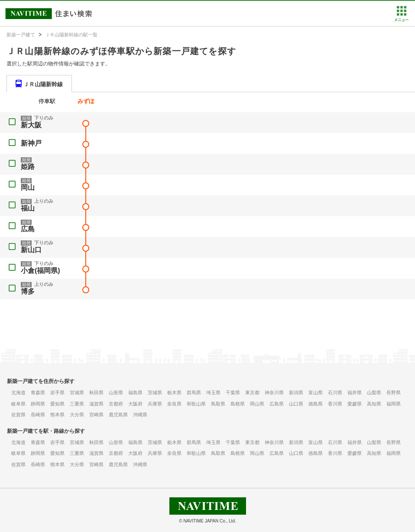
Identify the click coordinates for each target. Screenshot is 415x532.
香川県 (335, 404)
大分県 (77, 415)
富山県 (316, 393)
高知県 (374, 404)
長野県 (394, 393)
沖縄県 (140, 415)
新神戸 (31, 143)
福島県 (135, 393)
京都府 (116, 404)
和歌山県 (196, 404)
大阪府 (135, 404)
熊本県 (57, 415)
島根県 (238, 404)
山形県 (116, 393)
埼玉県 (213, 393)
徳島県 (316, 404)
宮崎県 (96, 415)
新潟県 (296, 393)
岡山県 (257, 404)
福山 (28, 208)
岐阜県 (18, 404)
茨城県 (155, 393)
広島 (28, 229)
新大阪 (31, 125)
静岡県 (38, 404)
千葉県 (233, 393)
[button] (401, 19)
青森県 (38, 393)
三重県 (77, 404)
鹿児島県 (118, 415)
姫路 (28, 167)
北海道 (18, 393)
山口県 (296, 404)
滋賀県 (96, 404)
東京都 (252, 393)
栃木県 (174, 393)
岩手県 (57, 393)
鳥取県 (218, 404)
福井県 (355, 393)
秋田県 (96, 393)
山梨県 (374, 393)
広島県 (277, 404)
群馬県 (194, 393)
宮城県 (77, 393)
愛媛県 (355, 404)
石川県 (335, 393)
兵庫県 (155, 404)
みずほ (86, 101)
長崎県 (38, 415)
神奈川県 (274, 393)
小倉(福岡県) (41, 271)
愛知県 (57, 404)
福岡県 (394, 404)
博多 (28, 291)
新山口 (31, 250)
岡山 (28, 187)
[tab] (39, 84)
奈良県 (174, 404)
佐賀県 (18, 415)
